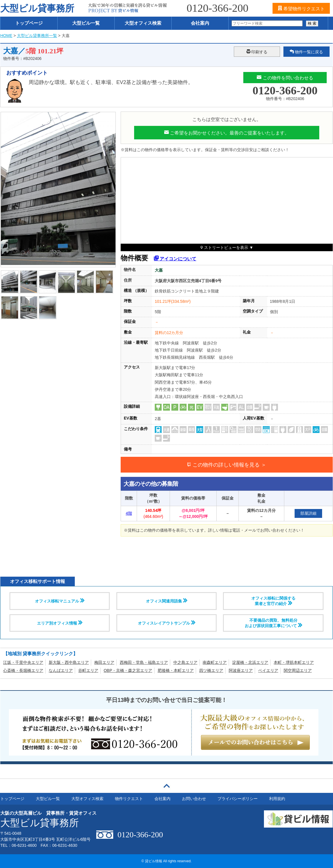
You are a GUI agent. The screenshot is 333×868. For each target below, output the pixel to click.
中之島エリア (185, 662)
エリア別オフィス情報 (60, 623)
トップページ (29, 23)
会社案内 (200, 23)
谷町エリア (88, 670)
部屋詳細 (308, 513)
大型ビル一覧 (86, 23)
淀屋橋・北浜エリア (250, 662)
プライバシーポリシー (238, 799)
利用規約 (277, 799)
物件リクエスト (129, 799)
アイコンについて (175, 258)
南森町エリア (215, 662)
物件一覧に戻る (306, 52)
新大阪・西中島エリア (69, 662)
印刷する (257, 52)
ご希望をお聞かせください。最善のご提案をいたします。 (227, 132)
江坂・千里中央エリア (23, 662)
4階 (129, 513)
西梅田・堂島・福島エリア (144, 662)
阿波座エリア (241, 670)
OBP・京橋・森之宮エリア (128, 670)
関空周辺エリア (298, 670)
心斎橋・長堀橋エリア (23, 670)
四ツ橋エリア (211, 670)
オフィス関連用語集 (167, 601)
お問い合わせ (194, 799)
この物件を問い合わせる (285, 77)
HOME (6, 36)
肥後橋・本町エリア (176, 670)
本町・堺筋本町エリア (294, 662)
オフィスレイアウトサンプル (167, 623)
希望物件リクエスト (301, 8)
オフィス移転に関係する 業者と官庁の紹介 (273, 601)
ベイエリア (268, 670)
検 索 (312, 23)
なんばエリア (61, 670)
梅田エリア (104, 662)
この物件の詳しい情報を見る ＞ (227, 465)
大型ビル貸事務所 (37, 8)
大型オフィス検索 (143, 23)
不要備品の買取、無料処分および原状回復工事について (273, 623)
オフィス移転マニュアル (60, 601)
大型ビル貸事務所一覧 (37, 36)
